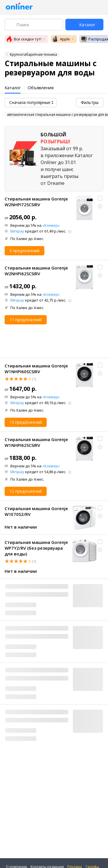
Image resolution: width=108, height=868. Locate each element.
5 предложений (24, 251)
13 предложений (26, 422)
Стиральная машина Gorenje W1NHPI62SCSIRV (36, 442)
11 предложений (26, 320)
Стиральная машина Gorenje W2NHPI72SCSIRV (36, 202)
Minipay (17, 231)
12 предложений (26, 491)
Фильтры (90, 102)
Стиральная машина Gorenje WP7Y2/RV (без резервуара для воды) (36, 548)
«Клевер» (51, 225)
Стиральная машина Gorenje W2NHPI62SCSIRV (36, 271)
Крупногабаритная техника (33, 54)
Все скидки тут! (24, 39)
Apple (61, 39)
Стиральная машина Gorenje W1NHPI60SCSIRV (36, 369)
